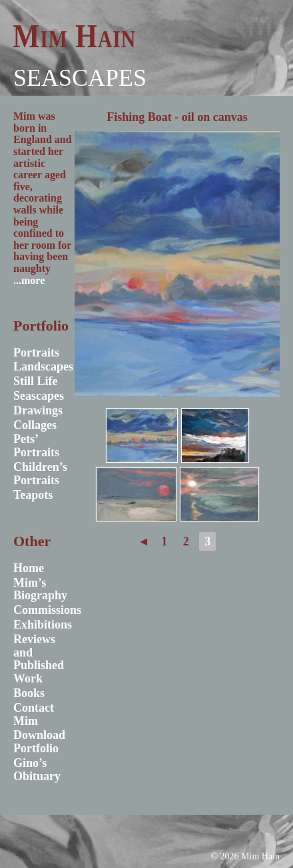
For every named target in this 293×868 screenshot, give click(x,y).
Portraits (36, 353)
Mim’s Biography (40, 589)
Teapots (33, 495)
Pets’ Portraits (36, 446)
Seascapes (80, 78)
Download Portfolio (39, 742)
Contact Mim (34, 714)
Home (29, 568)
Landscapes (43, 366)
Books (29, 693)
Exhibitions (43, 625)
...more (29, 280)
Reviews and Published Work (39, 659)
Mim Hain (74, 36)
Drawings (38, 410)
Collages (35, 425)
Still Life (36, 381)
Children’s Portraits (40, 474)
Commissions (47, 610)
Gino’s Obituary (37, 770)
